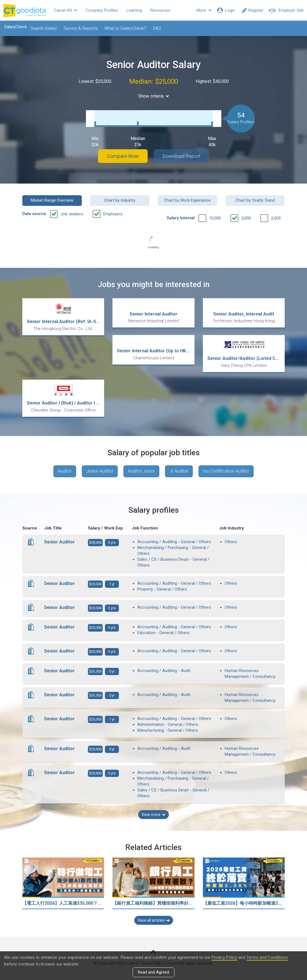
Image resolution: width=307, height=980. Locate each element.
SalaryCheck (15, 27)
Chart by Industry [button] (120, 200)
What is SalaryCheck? (125, 28)
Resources (160, 10)
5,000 (246, 218)
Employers (113, 214)
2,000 (276, 218)
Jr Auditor (179, 471)
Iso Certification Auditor (226, 471)
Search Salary (44, 28)
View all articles (154, 920)
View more (153, 815)
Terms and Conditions (267, 957)
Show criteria (154, 96)
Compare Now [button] (123, 156)
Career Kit (65, 10)
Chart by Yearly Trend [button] (255, 200)
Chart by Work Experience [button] (187, 200)
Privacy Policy (224, 957)
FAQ (157, 28)
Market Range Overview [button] (52, 200)
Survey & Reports (81, 28)
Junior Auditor (100, 471)
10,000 (215, 218)
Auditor (65, 471)
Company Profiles (102, 10)
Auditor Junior (141, 471)
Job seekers (72, 214)
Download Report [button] (182, 156)
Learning (134, 10)
